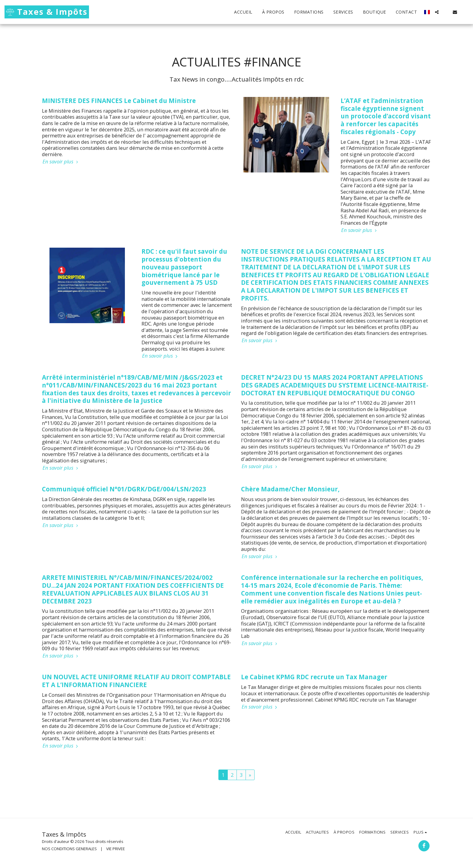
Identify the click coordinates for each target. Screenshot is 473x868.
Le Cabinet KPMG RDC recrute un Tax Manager (314, 677)
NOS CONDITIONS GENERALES (69, 849)
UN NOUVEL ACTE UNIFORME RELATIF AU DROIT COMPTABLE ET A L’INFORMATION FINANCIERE (136, 681)
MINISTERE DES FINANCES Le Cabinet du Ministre (119, 101)
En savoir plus (61, 162)
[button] (437, 12)
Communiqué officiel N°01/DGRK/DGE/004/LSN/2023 (124, 489)
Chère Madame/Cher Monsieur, (290, 489)
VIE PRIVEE (116, 849)
